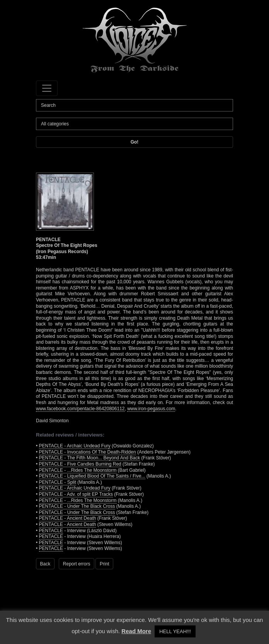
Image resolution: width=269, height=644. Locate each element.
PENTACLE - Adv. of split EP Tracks (76, 494)
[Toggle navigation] (47, 88)
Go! (135, 142)
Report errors (77, 564)
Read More (136, 631)
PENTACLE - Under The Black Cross (77, 506)
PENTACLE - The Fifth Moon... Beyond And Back (90, 458)
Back (45, 564)
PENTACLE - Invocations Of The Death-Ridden (88, 452)
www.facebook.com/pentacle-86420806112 (80, 409)
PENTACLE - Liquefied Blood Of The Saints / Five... (92, 476)
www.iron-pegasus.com (151, 409)
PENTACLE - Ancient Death (68, 518)
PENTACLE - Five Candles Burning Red (80, 464)
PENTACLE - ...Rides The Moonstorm (78, 470)
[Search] (134, 105)
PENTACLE (51, 531)
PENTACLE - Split (58, 482)
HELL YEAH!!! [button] (175, 631)
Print (105, 564)
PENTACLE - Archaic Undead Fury (75, 446)
